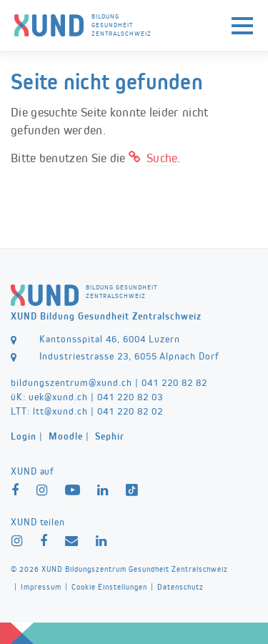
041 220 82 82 (174, 382)
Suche (162, 158)
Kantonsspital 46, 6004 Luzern (110, 339)
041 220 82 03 (130, 397)
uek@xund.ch (58, 397)
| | (68, 436)
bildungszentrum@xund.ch (71, 382)
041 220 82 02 (130, 411)
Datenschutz (180, 587)
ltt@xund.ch (60, 411)
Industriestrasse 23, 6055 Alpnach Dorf (129, 356)
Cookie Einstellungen (109, 587)
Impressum (41, 587)
